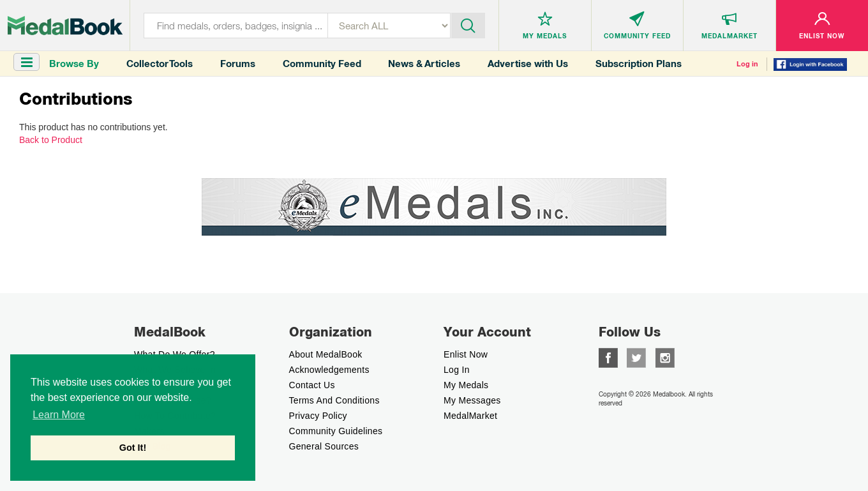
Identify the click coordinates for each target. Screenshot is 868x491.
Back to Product (51, 140)
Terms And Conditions (334, 400)
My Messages (472, 400)
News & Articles (424, 64)
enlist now (466, 354)
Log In (457, 370)
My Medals (466, 385)
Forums (238, 64)
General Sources (324, 446)
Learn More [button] (59, 415)
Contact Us (312, 385)
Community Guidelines (336, 431)
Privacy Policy (318, 416)
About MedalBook (326, 354)
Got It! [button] (133, 448)
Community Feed (322, 64)
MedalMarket (470, 416)
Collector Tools (160, 64)
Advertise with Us (528, 64)
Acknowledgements (329, 370)
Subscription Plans (639, 64)
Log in (747, 64)
